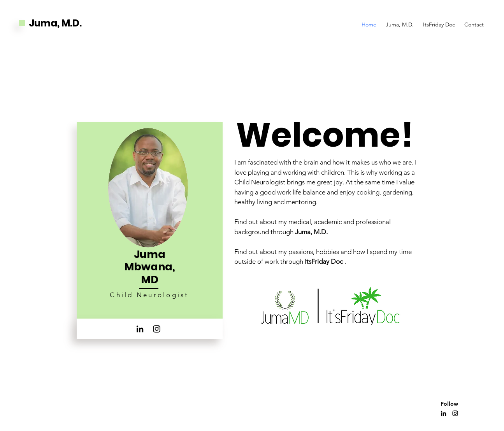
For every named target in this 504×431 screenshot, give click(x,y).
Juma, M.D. (55, 23)
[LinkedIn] (140, 329)
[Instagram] (157, 329)
